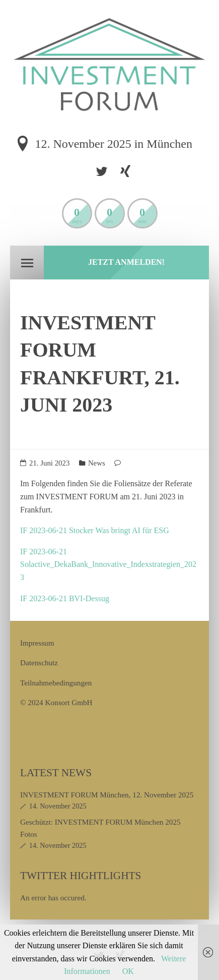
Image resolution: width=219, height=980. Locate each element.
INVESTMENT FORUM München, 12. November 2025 (107, 795)
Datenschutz (39, 662)
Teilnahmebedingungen (56, 683)
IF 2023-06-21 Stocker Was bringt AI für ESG (95, 530)
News (97, 463)
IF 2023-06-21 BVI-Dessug (65, 598)
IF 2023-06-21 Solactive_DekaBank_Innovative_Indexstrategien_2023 (108, 564)
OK (128, 971)
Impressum (37, 643)
